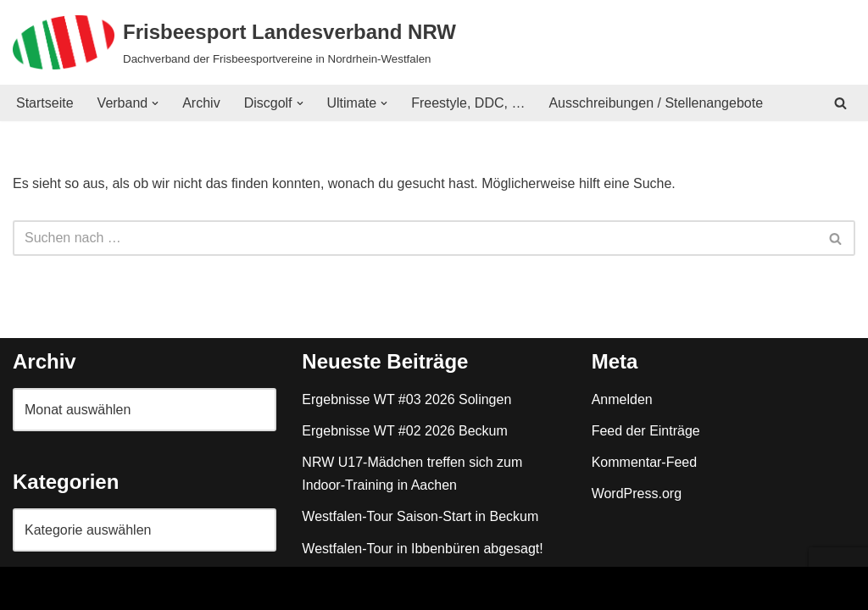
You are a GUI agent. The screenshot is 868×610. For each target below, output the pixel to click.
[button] (155, 103)
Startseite (45, 103)
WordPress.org (637, 494)
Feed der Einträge (646, 431)
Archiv (201, 103)
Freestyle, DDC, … (468, 103)
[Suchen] (840, 103)
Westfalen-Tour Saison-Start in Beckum (420, 516)
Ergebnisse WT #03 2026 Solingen (406, 399)
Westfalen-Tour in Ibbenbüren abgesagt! (422, 549)
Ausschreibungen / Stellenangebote (657, 103)
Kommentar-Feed (645, 462)
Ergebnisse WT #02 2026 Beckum (405, 431)
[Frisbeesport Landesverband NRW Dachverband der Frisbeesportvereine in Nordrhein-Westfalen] (234, 42)
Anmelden (622, 399)
